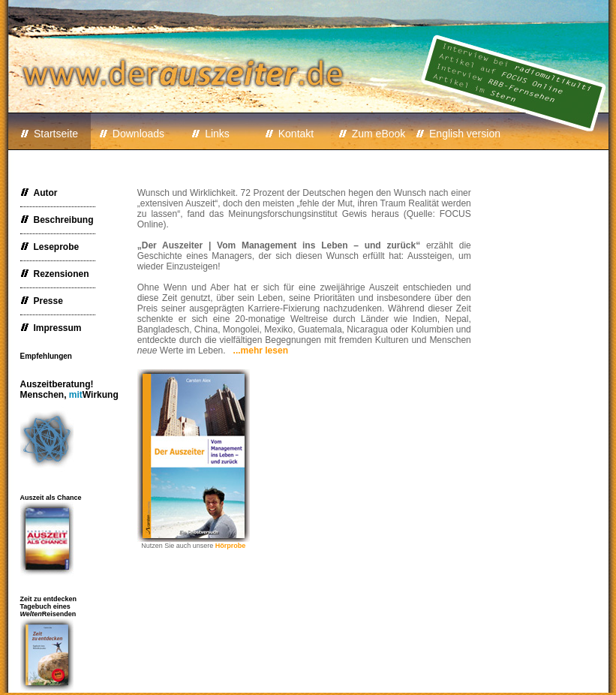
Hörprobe (231, 546)
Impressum (51, 328)
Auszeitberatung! (69, 390)
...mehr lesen (261, 351)
